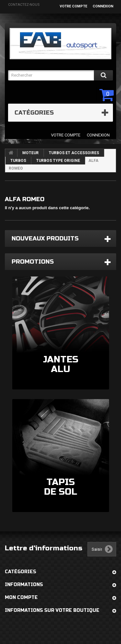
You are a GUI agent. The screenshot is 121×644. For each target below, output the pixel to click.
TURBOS (18, 161)
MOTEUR (30, 153)
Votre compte (73, 6)
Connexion (103, 6)
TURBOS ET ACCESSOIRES (74, 153)
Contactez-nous (24, 5)
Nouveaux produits (45, 238)
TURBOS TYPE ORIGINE (58, 161)
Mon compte (21, 597)
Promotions (33, 262)
